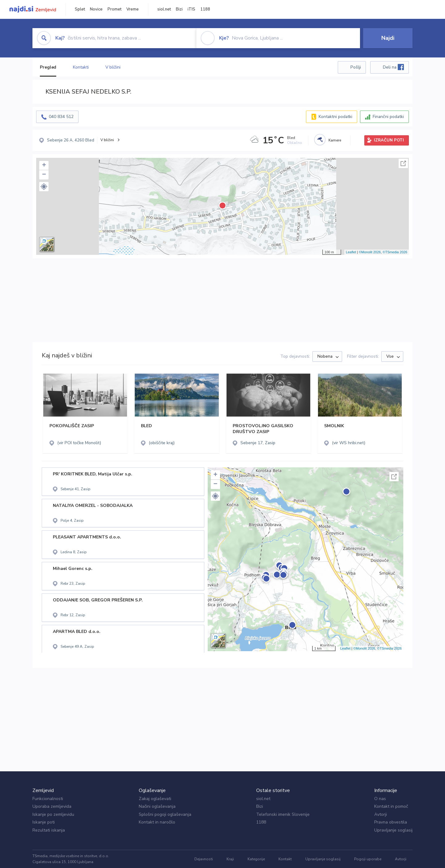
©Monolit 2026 (370, 252)
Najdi (388, 38)
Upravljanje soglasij (393, 830)
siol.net (164, 9)
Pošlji (356, 67)
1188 (205, 9)
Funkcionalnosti (48, 799)
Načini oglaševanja (157, 806)
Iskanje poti (44, 822)
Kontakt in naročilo (157, 822)
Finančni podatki (388, 117)
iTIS (191, 9)
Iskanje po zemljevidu (53, 814)
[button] (44, 187)
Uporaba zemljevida (52, 806)
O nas (380, 799)
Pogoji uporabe (368, 859)
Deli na (393, 67)
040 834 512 (61, 117)
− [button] (44, 175)
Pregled (48, 67)
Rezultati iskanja (49, 830)
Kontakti (81, 67)
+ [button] (44, 166)
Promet (114, 9)
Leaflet (351, 252)
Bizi (179, 9)
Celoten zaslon (403, 163)
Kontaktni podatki (335, 117)
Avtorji (381, 814)
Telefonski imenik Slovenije (283, 814)
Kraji (230, 859)
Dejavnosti (204, 859)
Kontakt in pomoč (391, 806)
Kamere (335, 140)
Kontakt (285, 859)
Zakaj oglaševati (155, 799)
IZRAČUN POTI (389, 140)
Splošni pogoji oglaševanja (165, 814)
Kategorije (256, 859)
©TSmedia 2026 (395, 252)
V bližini (113, 67)
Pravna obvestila (391, 822)
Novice (96, 9)
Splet (80, 9)
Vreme (133, 9)
